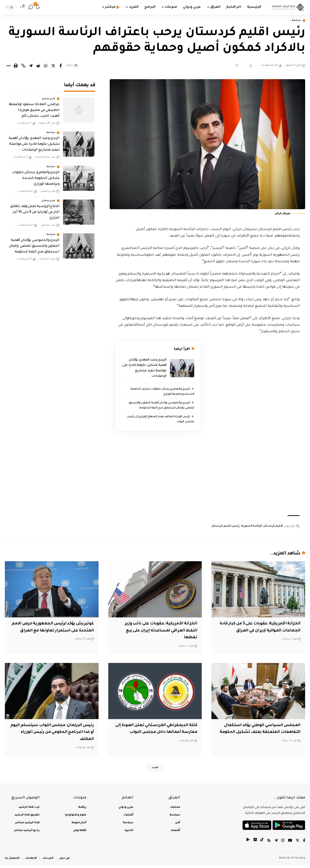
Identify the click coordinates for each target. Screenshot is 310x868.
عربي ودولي (48, 96)
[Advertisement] (208, 474)
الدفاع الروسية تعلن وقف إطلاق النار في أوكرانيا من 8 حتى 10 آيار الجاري (35, 209)
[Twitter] (297, 844)
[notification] (38, 7)
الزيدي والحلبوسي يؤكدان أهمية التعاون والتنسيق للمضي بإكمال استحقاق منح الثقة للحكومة (34, 243)
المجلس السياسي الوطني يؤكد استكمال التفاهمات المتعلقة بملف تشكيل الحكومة (262, 733)
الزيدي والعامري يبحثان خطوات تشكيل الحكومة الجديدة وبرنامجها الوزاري (36, 175)
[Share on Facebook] (61, 66)
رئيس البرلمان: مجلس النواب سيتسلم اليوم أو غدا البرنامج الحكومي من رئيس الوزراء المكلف (52, 733)
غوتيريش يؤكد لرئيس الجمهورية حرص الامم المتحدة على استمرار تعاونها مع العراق (52, 632)
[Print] (16, 66)
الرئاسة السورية (251, 527)
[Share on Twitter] (53, 66)
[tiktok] (260, 844)
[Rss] (268, 844)
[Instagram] (282, 844)
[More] (8, 66)
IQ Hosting (298, 861)
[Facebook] (304, 844)
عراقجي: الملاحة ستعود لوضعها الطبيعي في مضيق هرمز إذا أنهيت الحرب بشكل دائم (34, 108)
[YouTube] (289, 844)
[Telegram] (275, 844)
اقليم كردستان (273, 527)
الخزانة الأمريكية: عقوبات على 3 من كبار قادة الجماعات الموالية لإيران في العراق (259, 632)
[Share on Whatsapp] (46, 66)
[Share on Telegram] (31, 66)
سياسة (294, 21)
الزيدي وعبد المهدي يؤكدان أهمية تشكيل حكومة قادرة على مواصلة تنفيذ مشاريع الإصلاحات (34, 141)
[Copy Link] (23, 66)
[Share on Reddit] (38, 66)
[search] (31, 7)
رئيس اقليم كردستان (225, 527)
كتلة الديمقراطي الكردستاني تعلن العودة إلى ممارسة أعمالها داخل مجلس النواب (161, 733)
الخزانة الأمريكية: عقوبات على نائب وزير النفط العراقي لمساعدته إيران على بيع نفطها (156, 632)
